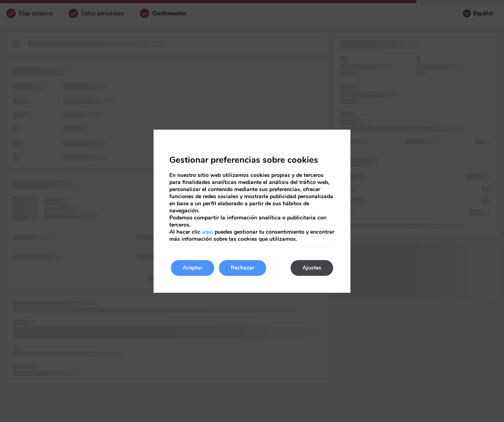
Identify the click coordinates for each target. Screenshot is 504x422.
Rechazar (243, 268)
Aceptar (193, 268)
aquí (208, 232)
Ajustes (312, 268)
